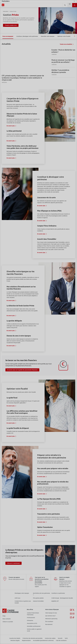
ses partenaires (39, 309)
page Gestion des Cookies (31, 335)
